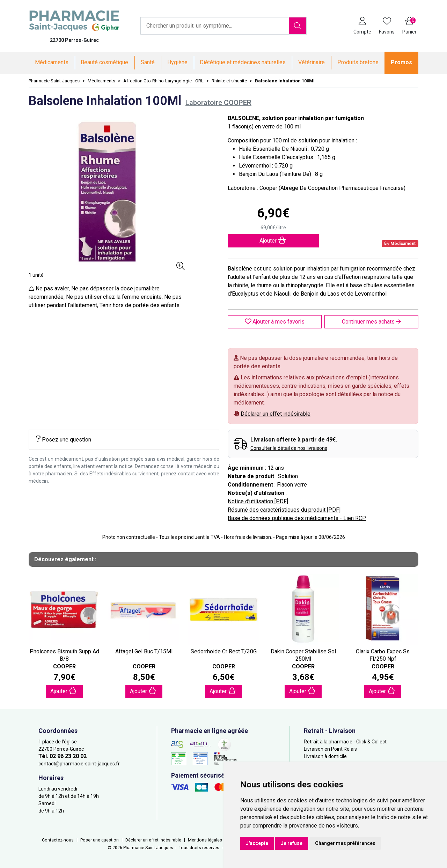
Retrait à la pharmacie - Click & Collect (345, 742)
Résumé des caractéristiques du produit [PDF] (284, 510)
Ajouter (64, 691)
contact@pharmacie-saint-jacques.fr (79, 764)
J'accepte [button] (257, 843)
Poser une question (100, 840)
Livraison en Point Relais (330, 749)
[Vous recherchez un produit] (215, 26)
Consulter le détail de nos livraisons (289, 448)
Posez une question (64, 439)
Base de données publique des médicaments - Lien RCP (297, 518)
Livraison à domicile (325, 756)
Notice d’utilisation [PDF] (258, 501)
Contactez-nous (58, 840)
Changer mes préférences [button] (345, 843)
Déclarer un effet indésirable (276, 414)
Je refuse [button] (292, 843)
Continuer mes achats (371, 322)
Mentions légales (205, 840)
